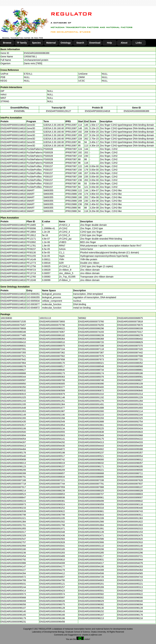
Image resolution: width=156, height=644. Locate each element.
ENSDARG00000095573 (13, 594)
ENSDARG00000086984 (130, 477)
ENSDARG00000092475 (130, 535)
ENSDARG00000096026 (52, 601)
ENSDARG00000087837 (130, 484)
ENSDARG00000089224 (13, 501)
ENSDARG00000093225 (91, 428)
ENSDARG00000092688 (91, 422)
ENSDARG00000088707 (91, 494)
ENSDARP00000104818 (97, 111)
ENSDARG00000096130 (91, 608)
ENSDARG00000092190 (52, 415)
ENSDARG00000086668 (91, 473)
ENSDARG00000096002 (91, 598)
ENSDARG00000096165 (13, 615)
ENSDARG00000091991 (91, 529)
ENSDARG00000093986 (13, 563)
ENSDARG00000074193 (91, 332)
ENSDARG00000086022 (52, 328)
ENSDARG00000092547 (13, 539)
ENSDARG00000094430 (52, 446)
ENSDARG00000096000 (91, 460)
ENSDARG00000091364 (52, 404)
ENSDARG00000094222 (130, 439)
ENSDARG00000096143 (52, 611)
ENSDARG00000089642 (130, 501)
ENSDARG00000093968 (130, 435)
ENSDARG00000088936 (52, 497)
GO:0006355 (33, 297)
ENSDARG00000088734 (91, 370)
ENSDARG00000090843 (91, 515)
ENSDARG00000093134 (52, 428)
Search (80, 43)
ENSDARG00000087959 (52, 487)
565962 (82, 318)
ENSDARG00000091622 (130, 522)
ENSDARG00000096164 (130, 611)
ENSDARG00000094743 (130, 577)
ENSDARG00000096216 (130, 618)
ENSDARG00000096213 (91, 618)
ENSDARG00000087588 (130, 356)
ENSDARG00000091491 (91, 404)
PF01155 (31, 256)
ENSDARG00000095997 (52, 598)
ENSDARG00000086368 (91, 339)
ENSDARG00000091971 (52, 529)
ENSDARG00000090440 (130, 508)
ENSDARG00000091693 (130, 408)
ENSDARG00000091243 (13, 401)
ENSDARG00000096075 (52, 604)
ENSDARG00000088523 (13, 494)
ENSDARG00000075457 (13, 325)
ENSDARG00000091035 (52, 518)
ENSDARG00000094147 (13, 566)
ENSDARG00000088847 (13, 497)
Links (139, 43)
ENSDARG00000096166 (52, 615)
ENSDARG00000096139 (130, 608)
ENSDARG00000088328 (130, 491)
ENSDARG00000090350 (13, 387)
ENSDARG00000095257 (52, 587)
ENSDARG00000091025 (13, 397)
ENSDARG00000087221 (52, 480)
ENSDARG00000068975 (130, 318)
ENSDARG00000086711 (130, 473)
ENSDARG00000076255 (91, 325)
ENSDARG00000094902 (91, 449)
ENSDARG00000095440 (13, 456)
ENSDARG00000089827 (130, 380)
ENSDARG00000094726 (91, 577)
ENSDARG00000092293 (91, 418)
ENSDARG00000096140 (13, 611)
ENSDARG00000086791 (13, 477)
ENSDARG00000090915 (13, 394)
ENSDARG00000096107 (13, 608)
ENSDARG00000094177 (52, 566)
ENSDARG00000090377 (52, 387)
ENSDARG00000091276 (91, 401)
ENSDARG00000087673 (91, 359)
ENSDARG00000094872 (52, 449)
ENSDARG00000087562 (52, 356)
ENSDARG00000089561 (130, 377)
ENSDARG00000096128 (52, 608)
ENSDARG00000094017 (91, 563)
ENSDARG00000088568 (130, 366)
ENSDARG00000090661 (91, 511)
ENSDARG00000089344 (13, 377)
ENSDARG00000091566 (91, 522)
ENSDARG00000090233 (13, 508)
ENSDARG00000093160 (13, 549)
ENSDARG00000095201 (91, 584)
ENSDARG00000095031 (13, 584)
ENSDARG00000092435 (13, 422)
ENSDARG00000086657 (52, 473)
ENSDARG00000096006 (130, 598)
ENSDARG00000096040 (130, 601)
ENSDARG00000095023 (130, 580)
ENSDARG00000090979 (52, 394)
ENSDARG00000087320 (130, 349)
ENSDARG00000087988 (91, 487)
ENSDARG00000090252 (52, 508)
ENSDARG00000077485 (13, 335)
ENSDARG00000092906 (91, 542)
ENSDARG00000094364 (130, 570)
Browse (7, 43)
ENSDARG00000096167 (91, 615)
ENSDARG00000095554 (130, 456)
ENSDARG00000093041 (52, 546)
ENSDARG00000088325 (91, 491)
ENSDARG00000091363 (130, 518)
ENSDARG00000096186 (52, 618)
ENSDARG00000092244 (130, 415)
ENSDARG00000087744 (52, 484)
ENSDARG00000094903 (91, 580)
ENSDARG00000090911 (130, 515)
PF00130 (31, 253)
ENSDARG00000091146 (52, 397)
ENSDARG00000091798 (52, 525)
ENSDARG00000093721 (130, 556)
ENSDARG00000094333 (130, 442)
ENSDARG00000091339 (91, 518)
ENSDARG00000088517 (52, 366)
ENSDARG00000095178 (13, 453)
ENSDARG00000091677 (52, 408)
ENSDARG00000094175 (91, 439)
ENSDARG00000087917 (13, 487)
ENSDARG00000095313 (130, 587)
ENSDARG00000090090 (91, 384)
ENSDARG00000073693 (52, 322)
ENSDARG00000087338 (91, 480)
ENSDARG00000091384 (13, 522)
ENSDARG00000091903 (130, 525)
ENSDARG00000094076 (130, 563)
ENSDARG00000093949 (91, 435)
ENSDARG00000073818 (130, 322)
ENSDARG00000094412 (52, 573)
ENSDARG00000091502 (52, 522)
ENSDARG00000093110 (91, 546)
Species (36, 43)
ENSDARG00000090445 (130, 387)
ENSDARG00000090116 (130, 504)
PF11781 (31, 246)
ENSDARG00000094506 (91, 573)
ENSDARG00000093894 (13, 435)
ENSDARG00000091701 (13, 525)
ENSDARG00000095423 (52, 591)
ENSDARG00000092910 (130, 542)
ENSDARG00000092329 (13, 535)
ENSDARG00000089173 (52, 373)
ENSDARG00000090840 (130, 391)
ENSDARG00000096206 (13, 470)
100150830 (6, 318)
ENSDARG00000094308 (91, 570)
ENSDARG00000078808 (13, 328)
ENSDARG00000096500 (130, 470)
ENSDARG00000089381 (52, 501)
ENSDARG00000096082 (91, 604)
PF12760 (31, 277)
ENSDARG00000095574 (52, 594)
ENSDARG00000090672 (91, 391)
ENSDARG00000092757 (13, 542)
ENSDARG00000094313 (91, 442)
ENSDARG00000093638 (91, 432)
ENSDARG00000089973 (13, 504)
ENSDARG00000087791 (91, 484)
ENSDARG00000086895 (91, 477)
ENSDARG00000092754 (130, 422)
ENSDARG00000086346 (13, 332)
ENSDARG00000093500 (13, 432)
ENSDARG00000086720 (91, 342)
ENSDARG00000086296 (91, 328)
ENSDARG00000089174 (91, 373)
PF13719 (31, 273)
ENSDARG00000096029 (91, 601)
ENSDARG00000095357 (130, 453)
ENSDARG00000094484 (13, 449)
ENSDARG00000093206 (91, 549)
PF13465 (31, 225)
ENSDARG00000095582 (91, 594)
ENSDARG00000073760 (91, 322)
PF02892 (31, 242)
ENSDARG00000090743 (130, 511)
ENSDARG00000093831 (91, 560)
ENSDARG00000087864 (13, 363)
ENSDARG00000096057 (130, 463)
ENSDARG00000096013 (13, 463)
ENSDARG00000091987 (52, 411)
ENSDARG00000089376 (91, 377)
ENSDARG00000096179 (13, 618)
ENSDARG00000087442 (130, 353)
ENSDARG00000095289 (91, 587)
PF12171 (31, 239)
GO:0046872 (33, 308)
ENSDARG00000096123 (13, 466)
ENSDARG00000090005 (52, 384)
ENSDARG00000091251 (52, 401)
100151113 (45, 318)
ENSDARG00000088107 (130, 487)
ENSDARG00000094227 (13, 570)
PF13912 (31, 235)
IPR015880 (71, 190)
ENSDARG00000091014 (130, 394)
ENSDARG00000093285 (91, 553)
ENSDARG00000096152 (91, 611)
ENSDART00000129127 (58, 111)
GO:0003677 (33, 304)
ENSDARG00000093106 (13, 428)
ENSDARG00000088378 (13, 366)
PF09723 (31, 270)
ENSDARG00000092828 (52, 542)
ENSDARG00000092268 (52, 418)
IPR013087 (71, 125)
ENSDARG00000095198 (52, 453)
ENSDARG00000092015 (130, 529)
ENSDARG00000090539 (13, 511)
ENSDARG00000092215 (91, 415)
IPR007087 (71, 149)
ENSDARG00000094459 (130, 446)
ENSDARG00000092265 (13, 418)
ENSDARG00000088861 (130, 370)
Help (109, 43)
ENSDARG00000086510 (52, 342)
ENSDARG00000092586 (91, 539)
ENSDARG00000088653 (52, 494)
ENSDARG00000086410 (13, 342)
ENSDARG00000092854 (52, 425)
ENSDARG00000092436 (52, 535)
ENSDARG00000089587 (13, 380)
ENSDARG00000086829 (130, 342)
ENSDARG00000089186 (130, 373)
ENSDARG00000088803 (130, 494)
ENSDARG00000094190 (91, 566)
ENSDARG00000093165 (52, 549)
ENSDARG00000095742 (52, 460)
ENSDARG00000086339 (130, 328)
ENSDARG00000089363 (52, 377)
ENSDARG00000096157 (52, 466)
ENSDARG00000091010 (91, 394)
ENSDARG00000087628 (130, 480)
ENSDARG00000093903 (52, 435)
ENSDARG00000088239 (52, 491)
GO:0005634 (33, 301)
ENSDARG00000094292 (52, 442)
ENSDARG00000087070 (130, 346)
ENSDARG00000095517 (52, 456)
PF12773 (31, 263)
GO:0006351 (33, 294)
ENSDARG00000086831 (13, 346)
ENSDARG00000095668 (13, 598)
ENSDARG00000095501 (91, 591)
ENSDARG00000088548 (91, 366)
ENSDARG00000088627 (13, 370)
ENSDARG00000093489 (52, 556)
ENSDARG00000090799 (52, 515)
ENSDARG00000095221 (130, 584)
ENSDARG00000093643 (130, 432)
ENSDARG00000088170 (52, 363)
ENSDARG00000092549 (52, 422)
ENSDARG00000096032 (91, 463)
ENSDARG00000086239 (91, 335)
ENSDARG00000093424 (130, 428)
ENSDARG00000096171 (91, 466)
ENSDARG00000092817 (13, 425)
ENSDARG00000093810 (52, 560)
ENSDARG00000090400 (91, 387)
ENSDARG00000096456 (52, 622)
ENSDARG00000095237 (91, 453)
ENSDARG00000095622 (130, 594)
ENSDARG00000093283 (52, 553)
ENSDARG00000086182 (52, 335)
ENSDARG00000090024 (52, 504)
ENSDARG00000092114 (130, 411)
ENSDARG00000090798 (13, 515)
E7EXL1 (28, 74)
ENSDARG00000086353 (13, 339)
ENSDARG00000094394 (13, 573)
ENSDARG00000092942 (130, 425)
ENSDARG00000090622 (52, 511)
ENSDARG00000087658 (52, 359)
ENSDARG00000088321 (91, 363)
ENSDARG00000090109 (130, 384)
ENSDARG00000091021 (13, 518)
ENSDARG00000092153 (130, 532)
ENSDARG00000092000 (91, 411)
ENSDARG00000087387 (91, 353)
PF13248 (31, 280)
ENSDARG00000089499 (91, 501)
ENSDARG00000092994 (13, 546)
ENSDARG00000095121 (52, 584)
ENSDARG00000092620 (130, 539)
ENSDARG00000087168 (13, 480)
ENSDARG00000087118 (91, 349)
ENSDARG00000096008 (13, 601)
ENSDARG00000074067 (52, 332)
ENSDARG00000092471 (91, 535)
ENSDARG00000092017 (13, 532)
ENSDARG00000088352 (130, 363)
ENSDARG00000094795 (52, 580)
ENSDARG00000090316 (91, 508)
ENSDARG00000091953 (13, 411)
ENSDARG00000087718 (13, 484)
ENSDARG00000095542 (130, 591)
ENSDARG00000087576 (91, 356)
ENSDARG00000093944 (130, 560)
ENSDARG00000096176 (130, 615)
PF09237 (31, 249)
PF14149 (31, 259)
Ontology (66, 43)
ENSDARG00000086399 (13, 473)
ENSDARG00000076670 (130, 325)
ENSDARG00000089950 (13, 384)
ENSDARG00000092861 (91, 425)
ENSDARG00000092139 (91, 532)
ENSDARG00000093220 (130, 549)
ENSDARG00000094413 (13, 446)
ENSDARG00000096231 (13, 622)
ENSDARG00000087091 (13, 349)
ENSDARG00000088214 (13, 491)
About (124, 43)
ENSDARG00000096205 (130, 466)
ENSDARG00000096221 (91, 470)
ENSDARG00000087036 (91, 346)
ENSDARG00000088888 (13, 373)
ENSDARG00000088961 (91, 497)
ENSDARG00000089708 (52, 380)
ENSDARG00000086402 (130, 339)
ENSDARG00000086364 (52, 339)
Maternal (51, 43)
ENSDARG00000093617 (91, 556)
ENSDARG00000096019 (52, 463)
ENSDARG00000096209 (52, 470)
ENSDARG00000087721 (130, 359)
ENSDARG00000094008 (52, 563)
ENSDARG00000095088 (130, 449)
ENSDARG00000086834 (52, 477)
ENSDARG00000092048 (52, 532)
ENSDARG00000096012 (130, 460)
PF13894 (31, 232)
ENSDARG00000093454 (13, 556)
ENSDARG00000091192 (91, 397)
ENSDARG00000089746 (91, 380)
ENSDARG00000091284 (130, 401)
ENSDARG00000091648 (13, 408)
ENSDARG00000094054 (13, 439)
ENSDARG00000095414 (13, 591)
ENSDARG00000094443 (91, 446)
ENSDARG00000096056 (13, 604)
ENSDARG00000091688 (91, 408)
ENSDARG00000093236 (13, 553)
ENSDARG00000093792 (13, 560)
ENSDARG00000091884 (91, 525)
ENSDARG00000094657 (52, 577)
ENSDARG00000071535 (13, 322)
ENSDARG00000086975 (52, 346)
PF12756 (31, 266)
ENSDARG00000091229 (130, 397)
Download (95, 43)
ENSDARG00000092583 (52, 539)
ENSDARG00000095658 (13, 460)
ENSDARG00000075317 (130, 332)
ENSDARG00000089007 (130, 497)
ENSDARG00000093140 (130, 546)
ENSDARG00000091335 (13, 404)
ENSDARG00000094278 (52, 570)
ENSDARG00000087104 (52, 349)
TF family (22, 43)
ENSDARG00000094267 (13, 442)
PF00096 (31, 228)
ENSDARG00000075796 (52, 325)
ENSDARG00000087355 (13, 353)
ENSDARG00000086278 (130, 335)
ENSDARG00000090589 (52, 391)
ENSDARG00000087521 (13, 356)
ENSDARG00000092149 (13, 415)
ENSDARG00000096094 (130, 604)
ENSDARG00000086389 (37, 53)
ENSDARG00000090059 (91, 504)
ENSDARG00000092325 (130, 418)
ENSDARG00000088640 (52, 370)
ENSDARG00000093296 (130, 553)
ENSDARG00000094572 (13, 577)
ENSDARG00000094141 (52, 439)
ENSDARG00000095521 (91, 456)
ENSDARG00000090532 (13, 391)
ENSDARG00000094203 (130, 566)
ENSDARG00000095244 (13, 587)
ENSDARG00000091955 (13, 529)
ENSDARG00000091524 (130, 404)
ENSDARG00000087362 (52, 353)
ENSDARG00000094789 (13, 580)
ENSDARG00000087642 (13, 359)
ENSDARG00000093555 (52, 432)
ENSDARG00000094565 (130, 573)
